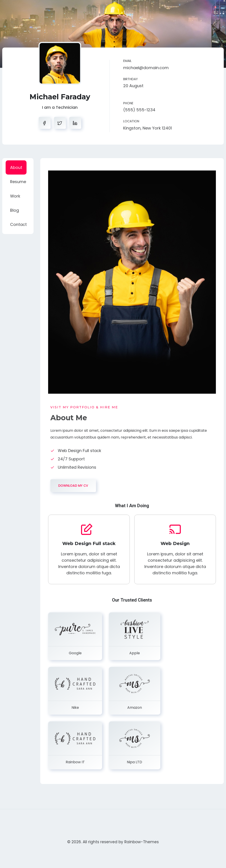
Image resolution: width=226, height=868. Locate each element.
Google (75, 653)
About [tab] (16, 167)
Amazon (135, 708)
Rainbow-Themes (142, 842)
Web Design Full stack (89, 543)
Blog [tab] (15, 211)
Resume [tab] (18, 182)
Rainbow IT (75, 762)
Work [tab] (15, 197)
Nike (75, 708)
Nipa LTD (134, 762)
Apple (135, 653)
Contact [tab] (18, 225)
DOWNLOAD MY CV (73, 486)
